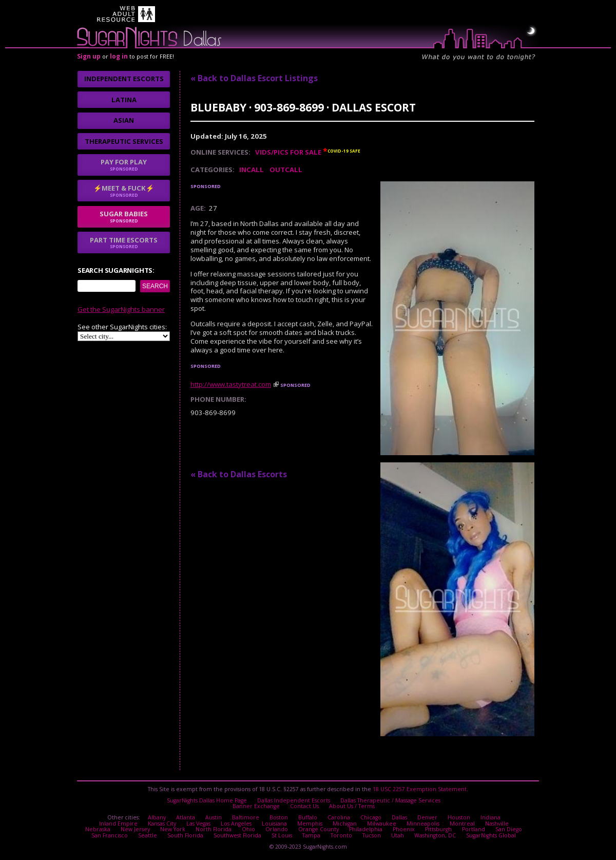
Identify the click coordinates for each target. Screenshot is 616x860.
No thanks (249, 473)
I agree (195, 473)
